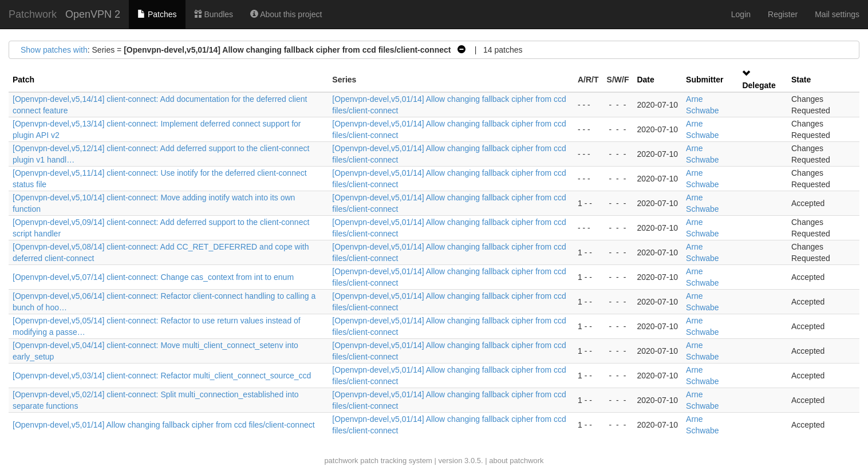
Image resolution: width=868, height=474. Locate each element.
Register (783, 14)
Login (741, 14)
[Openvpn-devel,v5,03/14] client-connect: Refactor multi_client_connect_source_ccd (162, 376)
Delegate (759, 85)
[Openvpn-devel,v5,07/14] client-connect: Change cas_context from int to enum (153, 277)
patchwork (341, 461)
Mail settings (837, 14)
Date (645, 80)
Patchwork (33, 14)
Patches (157, 14)
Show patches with (54, 50)
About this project (286, 14)
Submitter (705, 80)
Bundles (214, 14)
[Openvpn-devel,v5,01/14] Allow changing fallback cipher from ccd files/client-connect (164, 425)
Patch (23, 80)
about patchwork (516, 461)
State (801, 80)
